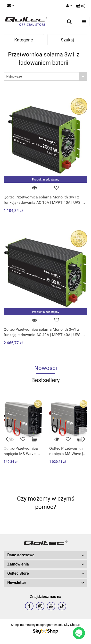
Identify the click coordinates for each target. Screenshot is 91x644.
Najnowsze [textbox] (14, 76)
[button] (81, 6)
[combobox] (45, 76)
